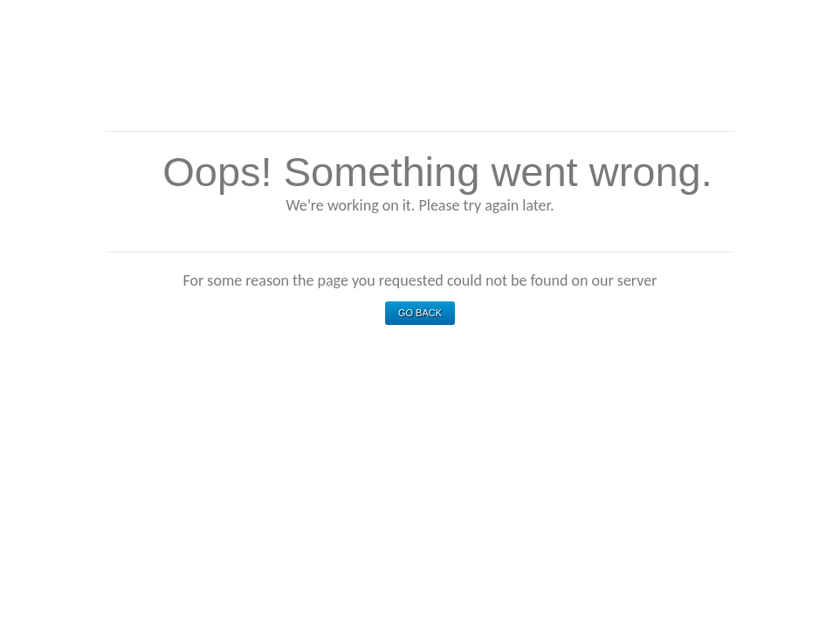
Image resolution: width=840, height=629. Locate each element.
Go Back (420, 313)
